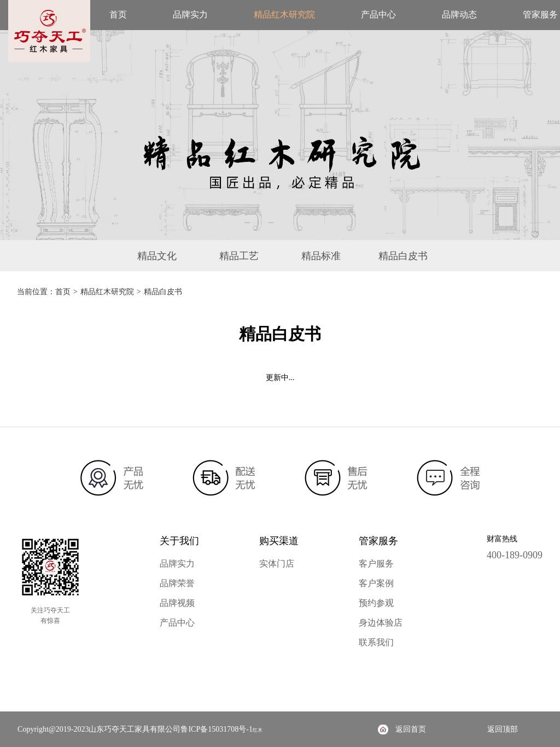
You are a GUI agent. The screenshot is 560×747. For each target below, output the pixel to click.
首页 (118, 14)
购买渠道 (279, 541)
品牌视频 (177, 603)
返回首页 (411, 729)
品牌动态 (459, 14)
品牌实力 (190, 14)
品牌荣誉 (177, 583)
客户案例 (376, 583)
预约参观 (376, 603)
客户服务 (376, 564)
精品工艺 (239, 256)
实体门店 (277, 564)
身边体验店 (381, 623)
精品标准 (321, 256)
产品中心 (378, 14)
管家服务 (540, 14)
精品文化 (157, 256)
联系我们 (376, 642)
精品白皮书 (403, 256)
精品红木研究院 (284, 14)
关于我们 (179, 541)
